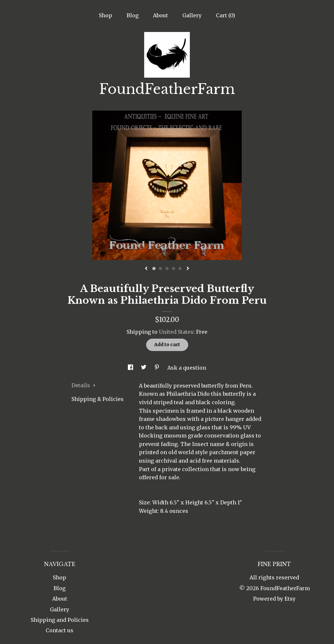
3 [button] (167, 268)
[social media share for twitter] (144, 368)
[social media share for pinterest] (158, 368)
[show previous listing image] (146, 269)
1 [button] (154, 268)
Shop (106, 15)
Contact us (60, 630)
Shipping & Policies (98, 399)
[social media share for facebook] (131, 368)
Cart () (226, 15)
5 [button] (180, 268)
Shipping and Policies (60, 620)
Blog (133, 15)
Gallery (192, 15)
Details (83, 385)
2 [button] (160, 268)
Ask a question (187, 368)
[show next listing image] (188, 269)
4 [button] (174, 268)
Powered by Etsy (274, 599)
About (160, 15)
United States (176, 332)
